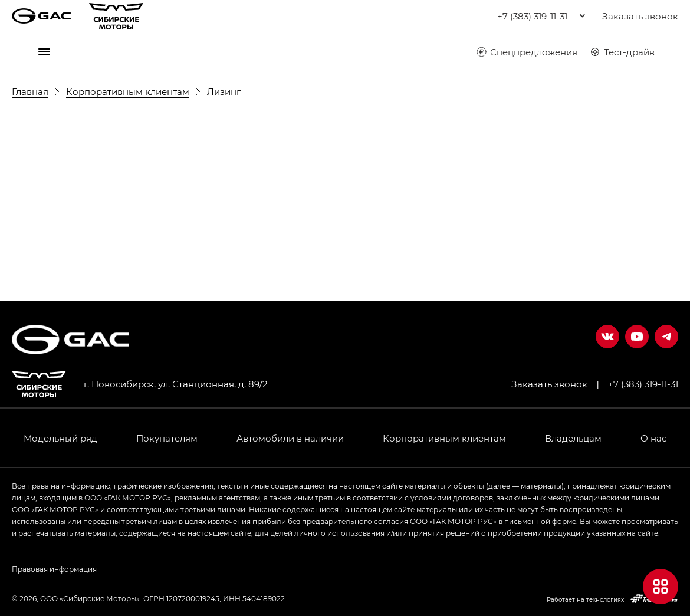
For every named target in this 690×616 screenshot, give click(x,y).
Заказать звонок (640, 16)
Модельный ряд (60, 438)
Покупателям (167, 438)
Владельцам (573, 438)
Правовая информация (54, 569)
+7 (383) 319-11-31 (643, 384)
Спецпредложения (526, 52)
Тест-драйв (622, 52)
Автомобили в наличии (290, 438)
